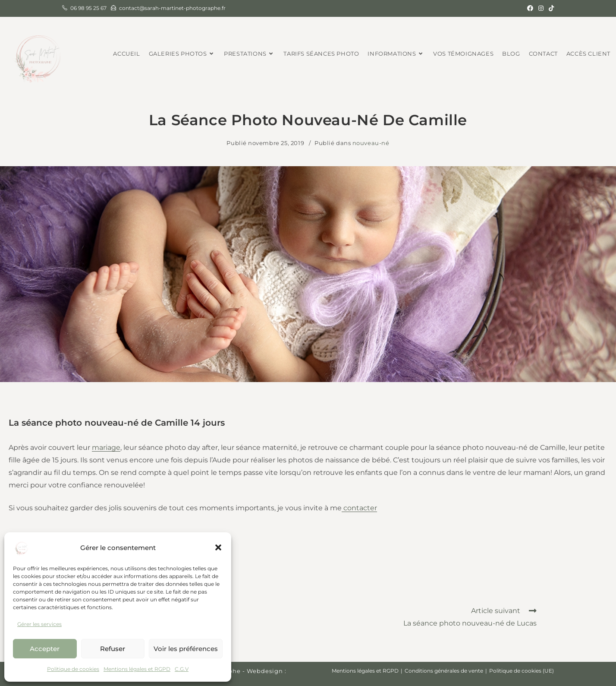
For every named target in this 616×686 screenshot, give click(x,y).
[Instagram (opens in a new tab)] (541, 8)
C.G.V (182, 669)
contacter (359, 508)
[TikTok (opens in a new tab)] (550, 8)
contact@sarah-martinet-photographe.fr (172, 8)
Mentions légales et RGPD (137, 669)
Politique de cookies (73, 669)
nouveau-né (371, 143)
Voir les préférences (186, 649)
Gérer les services (39, 624)
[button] (218, 547)
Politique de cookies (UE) (522, 671)
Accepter (45, 649)
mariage (106, 447)
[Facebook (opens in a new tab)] (530, 8)
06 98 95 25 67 (88, 8)
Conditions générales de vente (444, 671)
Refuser (113, 649)
